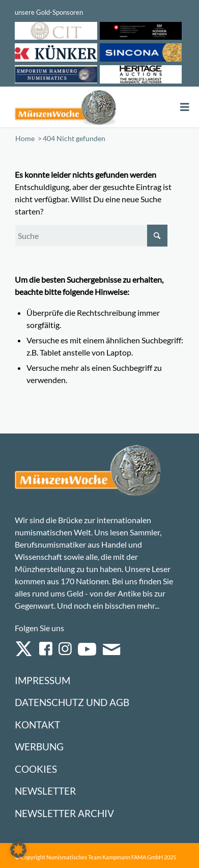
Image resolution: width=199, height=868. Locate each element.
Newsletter (45, 791)
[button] (18, 850)
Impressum (42, 680)
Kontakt (37, 725)
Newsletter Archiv (64, 813)
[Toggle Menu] (185, 107)
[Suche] (91, 236)
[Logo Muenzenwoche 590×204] (65, 107)
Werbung (39, 747)
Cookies (36, 769)
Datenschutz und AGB (72, 702)
